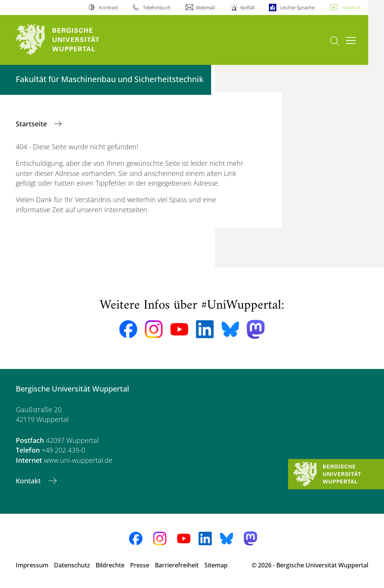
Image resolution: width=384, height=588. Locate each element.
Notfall (247, 7)
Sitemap (216, 565)
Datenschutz (72, 565)
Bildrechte (110, 565)
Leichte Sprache (297, 7)
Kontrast (108, 7)
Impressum (32, 565)
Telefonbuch (157, 7)
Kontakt (29, 481)
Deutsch (352, 7)
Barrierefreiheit (177, 565)
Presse (140, 565)
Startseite (32, 124)
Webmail (205, 7)
